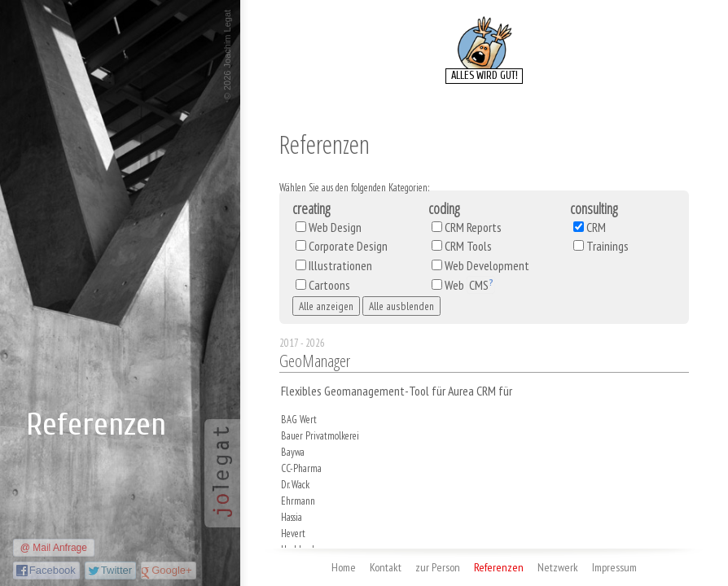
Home (344, 567)
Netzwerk (558, 567)
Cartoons (329, 285)
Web (470, 285)
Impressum (614, 567)
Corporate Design (348, 246)
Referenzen (499, 567)
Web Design (335, 227)
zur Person (438, 567)
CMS (479, 285)
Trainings (607, 246)
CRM (596, 227)
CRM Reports (473, 227)
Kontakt (386, 567)
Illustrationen (340, 265)
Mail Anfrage (60, 548)
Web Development (487, 265)
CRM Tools (468, 246)
